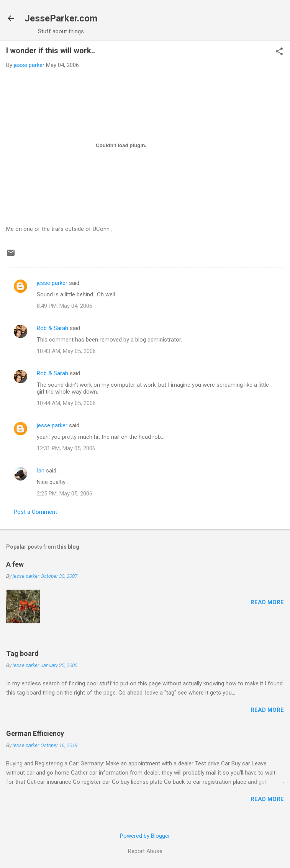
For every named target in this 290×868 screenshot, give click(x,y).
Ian (41, 471)
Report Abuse (145, 851)
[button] (279, 52)
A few (15, 564)
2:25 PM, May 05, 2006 (65, 494)
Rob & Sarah (52, 328)
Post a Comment (35, 512)
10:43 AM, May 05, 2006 (66, 351)
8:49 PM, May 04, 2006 (65, 306)
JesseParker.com (61, 18)
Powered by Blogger (145, 836)
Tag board (22, 653)
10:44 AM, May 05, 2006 (66, 403)
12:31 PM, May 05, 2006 (66, 448)
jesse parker (52, 283)
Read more (267, 602)
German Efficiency (35, 733)
